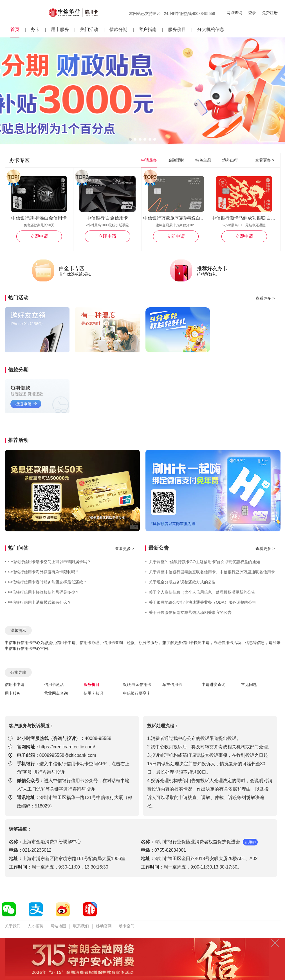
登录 (252, 13)
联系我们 (81, 926)
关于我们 (13, 926)
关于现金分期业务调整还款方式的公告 (180, 582)
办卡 (35, 29)
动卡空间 (127, 926)
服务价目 (177, 29)
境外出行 (230, 160)
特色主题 (203, 160)
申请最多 (149, 160)
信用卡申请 (15, 684)
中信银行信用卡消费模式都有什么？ (38, 602)
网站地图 (58, 926)
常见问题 (249, 684)
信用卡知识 (93, 693)
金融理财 (176, 160)
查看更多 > (265, 160)
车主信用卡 (172, 684)
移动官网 (104, 926)
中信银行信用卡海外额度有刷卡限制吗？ (42, 572)
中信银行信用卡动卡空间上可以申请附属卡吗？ (48, 562)
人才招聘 (35, 926)
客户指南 (148, 29)
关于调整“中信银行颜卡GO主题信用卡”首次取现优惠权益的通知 (203, 562)
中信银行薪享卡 (137, 693)
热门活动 (89, 29)
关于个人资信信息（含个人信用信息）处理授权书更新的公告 (200, 592)
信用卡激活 (54, 684)
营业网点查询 (56, 693)
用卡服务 (60, 29)
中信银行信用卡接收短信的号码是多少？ (42, 592)
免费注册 (270, 13)
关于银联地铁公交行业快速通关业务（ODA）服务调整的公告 (200, 602)
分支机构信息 (211, 29)
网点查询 (234, 13)
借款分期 (118, 29)
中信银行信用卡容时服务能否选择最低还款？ (46, 582)
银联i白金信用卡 (137, 684)
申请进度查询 (214, 684)
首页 (15, 29)
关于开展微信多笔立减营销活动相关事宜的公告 (188, 612)
